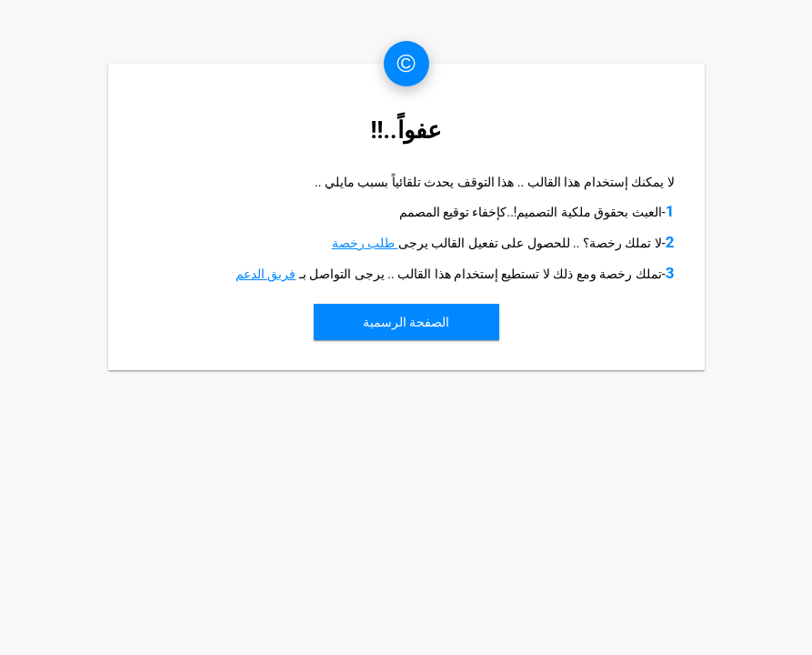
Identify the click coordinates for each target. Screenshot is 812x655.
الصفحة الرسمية (406, 322)
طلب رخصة (365, 243)
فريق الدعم (266, 274)
